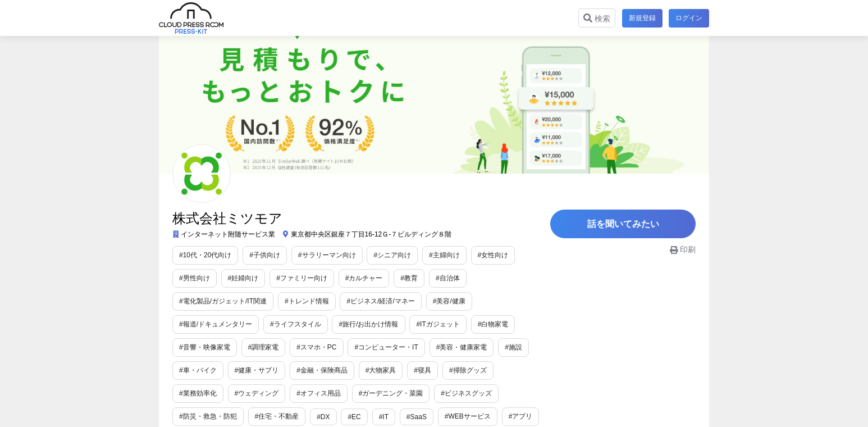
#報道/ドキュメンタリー (216, 324)
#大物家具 (381, 370)
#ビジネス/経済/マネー (380, 301)
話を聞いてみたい (625, 224)
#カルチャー (364, 278)
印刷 (683, 251)
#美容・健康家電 (462, 347)
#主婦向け (444, 255)
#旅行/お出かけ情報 (368, 324)
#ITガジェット (438, 324)
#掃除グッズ (468, 370)
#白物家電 (493, 324)
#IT (384, 417)
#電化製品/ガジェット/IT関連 (223, 301)
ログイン (689, 18)
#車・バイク (198, 370)
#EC (354, 417)
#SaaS (417, 417)
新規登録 (642, 18)
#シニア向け (392, 255)
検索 (596, 18)
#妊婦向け (243, 278)
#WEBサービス (468, 416)
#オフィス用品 (319, 393)
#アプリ (521, 416)
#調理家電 (264, 347)
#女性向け (493, 255)
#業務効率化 (198, 393)
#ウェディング (257, 393)
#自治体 (448, 278)
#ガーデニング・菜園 (391, 393)
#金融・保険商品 (322, 370)
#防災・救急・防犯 (208, 416)
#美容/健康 (449, 301)
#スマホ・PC (316, 347)
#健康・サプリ (257, 370)
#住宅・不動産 (277, 416)
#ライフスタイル (296, 324)
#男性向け (195, 278)
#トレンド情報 (307, 301)
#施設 (513, 347)
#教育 (409, 278)
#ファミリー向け (302, 278)
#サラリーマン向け (327, 255)
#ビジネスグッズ (466, 393)
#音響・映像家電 (205, 347)
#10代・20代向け (205, 255)
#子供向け (265, 255)
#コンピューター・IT (386, 347)
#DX (323, 417)
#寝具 (422, 370)
